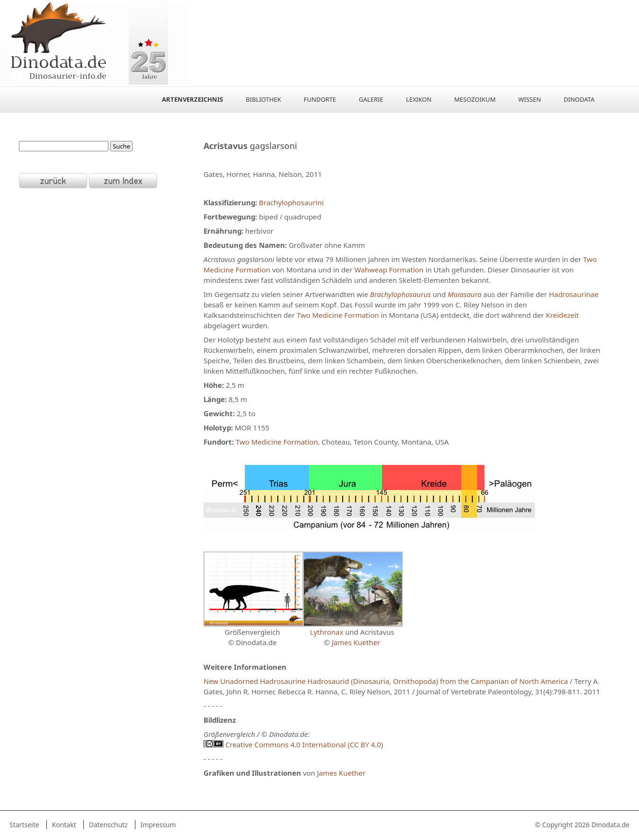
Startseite (24, 825)
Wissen (530, 99)
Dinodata (579, 99)
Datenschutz (108, 825)
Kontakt (64, 825)
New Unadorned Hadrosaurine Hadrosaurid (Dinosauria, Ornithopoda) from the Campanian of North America (386, 681)
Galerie (371, 99)
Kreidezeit (562, 315)
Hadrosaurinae (574, 294)
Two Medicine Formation (338, 315)
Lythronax (327, 632)
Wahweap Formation (389, 270)
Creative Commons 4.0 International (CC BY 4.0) (293, 744)
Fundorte (320, 99)
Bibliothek (263, 99)
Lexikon (419, 99)
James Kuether (356, 642)
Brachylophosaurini (291, 202)
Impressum (158, 825)
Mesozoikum (475, 99)
